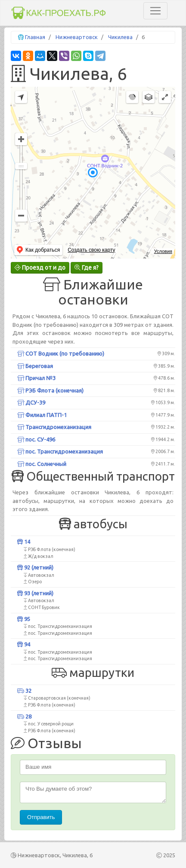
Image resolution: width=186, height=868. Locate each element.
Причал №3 (36, 378)
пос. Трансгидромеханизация (60, 451)
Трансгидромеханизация (54, 427)
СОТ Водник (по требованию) (61, 353)
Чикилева (120, 37)
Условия (163, 251)
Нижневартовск (77, 37)
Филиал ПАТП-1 (42, 415)
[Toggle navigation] (155, 11)
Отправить (41, 817)
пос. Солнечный (42, 464)
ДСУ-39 (31, 402)
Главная (35, 37)
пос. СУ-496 (36, 439)
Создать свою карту (91, 250)
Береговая (35, 366)
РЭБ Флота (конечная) (50, 390)
